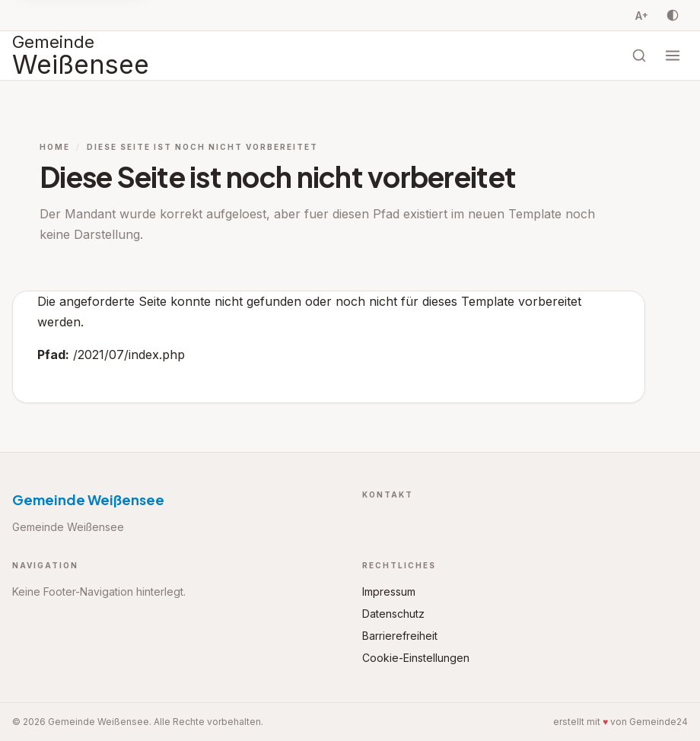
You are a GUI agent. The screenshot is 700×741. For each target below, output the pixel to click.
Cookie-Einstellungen (416, 658)
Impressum (389, 592)
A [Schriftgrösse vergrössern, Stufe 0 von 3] (642, 15)
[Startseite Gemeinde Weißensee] (81, 56)
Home (55, 147)
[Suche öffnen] (639, 56)
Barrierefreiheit (400, 636)
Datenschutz (393, 614)
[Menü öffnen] (673, 56)
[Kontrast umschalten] (673, 15)
